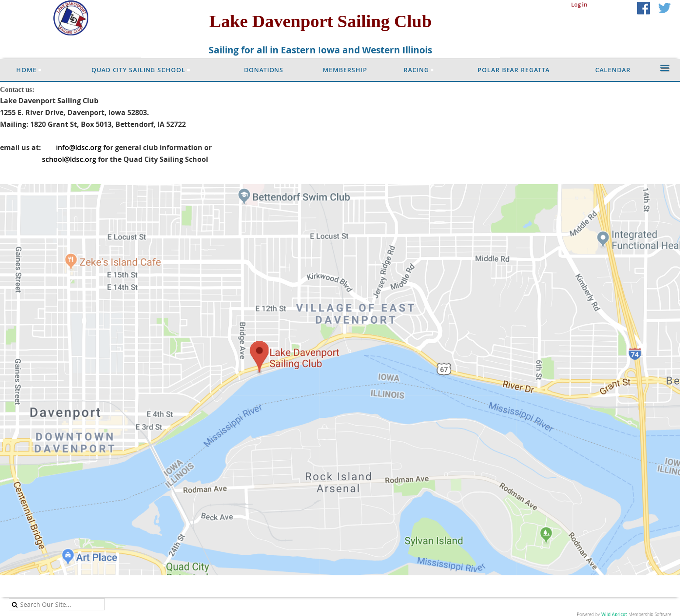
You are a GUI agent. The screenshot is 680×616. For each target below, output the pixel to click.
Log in (579, 4)
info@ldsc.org (79, 147)
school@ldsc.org (69, 159)
